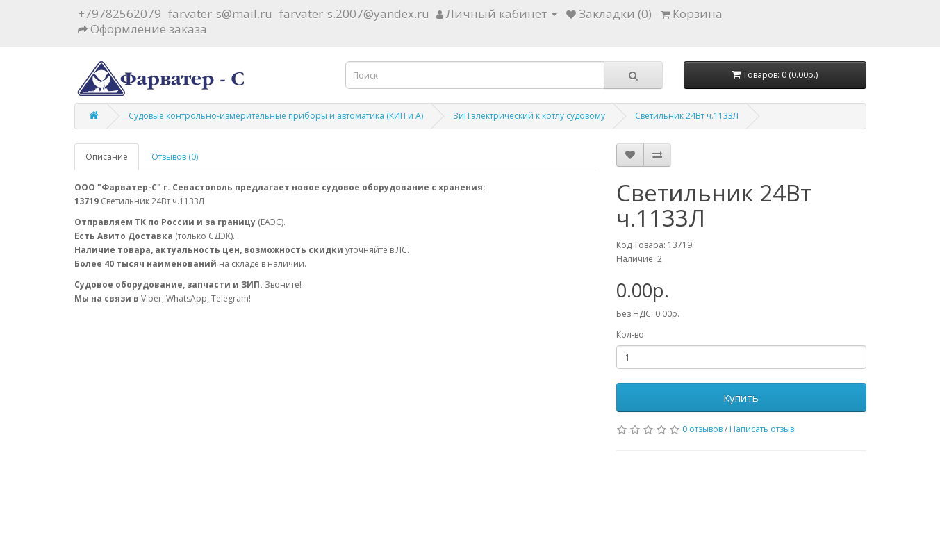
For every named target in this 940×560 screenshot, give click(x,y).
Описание (107, 157)
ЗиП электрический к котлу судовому (529, 116)
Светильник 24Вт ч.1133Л (687, 116)
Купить (741, 397)
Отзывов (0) (175, 157)
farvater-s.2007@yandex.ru (354, 14)
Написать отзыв (762, 429)
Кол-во (630, 335)
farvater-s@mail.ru (220, 14)
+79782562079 (119, 14)
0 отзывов (702, 429)
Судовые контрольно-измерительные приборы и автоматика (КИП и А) (276, 116)
